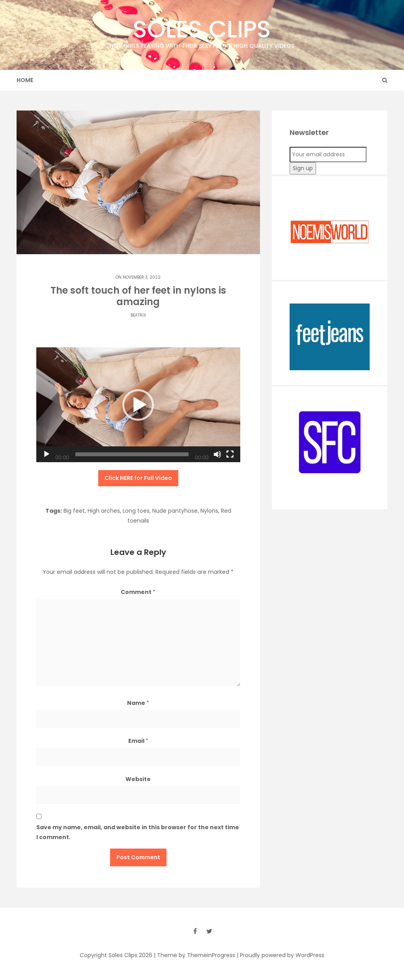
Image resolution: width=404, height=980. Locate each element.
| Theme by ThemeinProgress (195, 955)
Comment (138, 592)
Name (138, 703)
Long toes (136, 511)
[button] (138, 405)
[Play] (47, 454)
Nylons (209, 511)
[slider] (132, 454)
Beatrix (138, 315)
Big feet (74, 511)
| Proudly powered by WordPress (281, 955)
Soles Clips (202, 31)
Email (138, 741)
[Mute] (217, 454)
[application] (138, 405)
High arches (104, 511)
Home (25, 80)
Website (138, 779)
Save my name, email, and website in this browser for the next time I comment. (138, 832)
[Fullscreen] (230, 454)
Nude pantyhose (175, 511)
